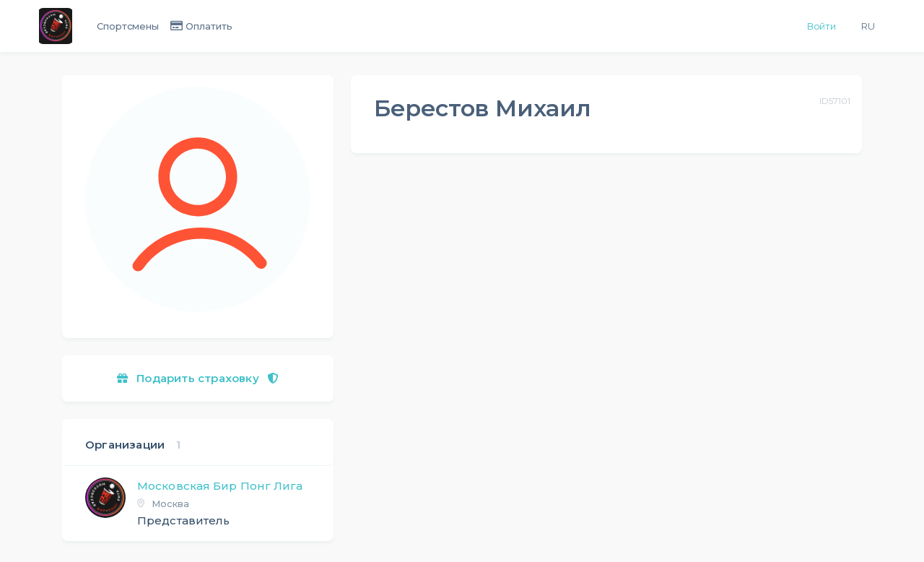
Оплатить (209, 26)
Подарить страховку (198, 378)
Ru (868, 26)
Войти (822, 26)
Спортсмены (128, 26)
